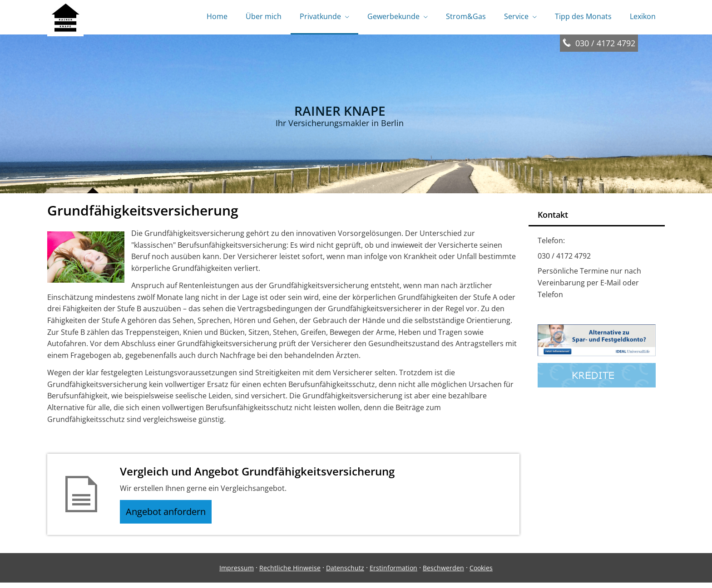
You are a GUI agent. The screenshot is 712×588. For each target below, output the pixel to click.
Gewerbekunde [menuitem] (393, 17)
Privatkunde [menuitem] (320, 17)
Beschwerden (443, 573)
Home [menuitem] (217, 17)
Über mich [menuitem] (264, 17)
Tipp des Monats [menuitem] (583, 17)
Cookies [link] (481, 573)
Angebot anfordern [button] (170, 515)
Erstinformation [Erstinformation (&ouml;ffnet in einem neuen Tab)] (393, 573)
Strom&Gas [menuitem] (466, 17)
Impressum (237, 573)
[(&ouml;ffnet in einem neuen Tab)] (597, 355)
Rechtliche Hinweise (290, 573)
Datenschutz (345, 573)
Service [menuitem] (516, 17)
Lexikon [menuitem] (643, 17)
